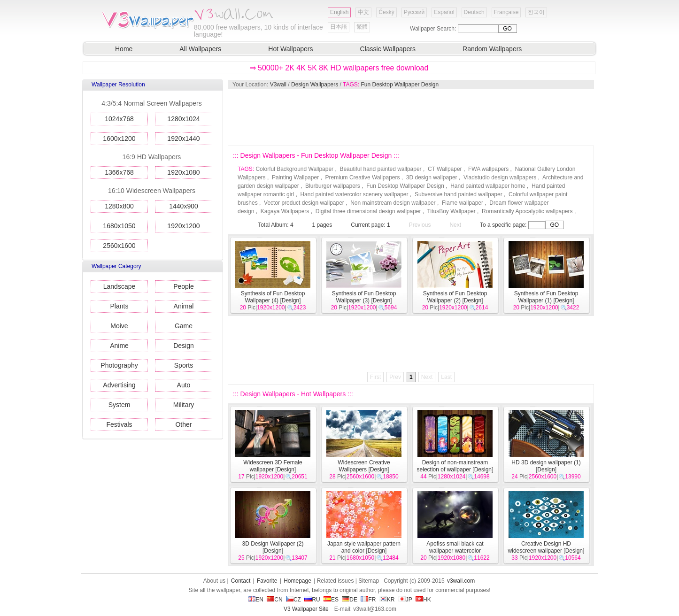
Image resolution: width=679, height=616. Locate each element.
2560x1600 (119, 246)
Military (184, 405)
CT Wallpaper (445, 169)
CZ (293, 600)
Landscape (120, 286)
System (120, 405)
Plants (120, 306)
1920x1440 (183, 139)
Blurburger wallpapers (333, 186)
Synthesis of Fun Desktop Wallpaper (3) (364, 297)
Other (183, 424)
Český (386, 12)
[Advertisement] (410, 117)
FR (368, 600)
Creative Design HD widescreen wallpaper (540, 547)
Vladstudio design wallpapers (500, 177)
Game (184, 326)
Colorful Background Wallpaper (294, 169)
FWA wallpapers (488, 169)
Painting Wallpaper (295, 177)
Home (124, 49)
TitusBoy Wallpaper (451, 211)
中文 (363, 12)
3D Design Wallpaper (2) (273, 544)
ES (331, 600)
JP (405, 600)
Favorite (267, 581)
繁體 (362, 27)
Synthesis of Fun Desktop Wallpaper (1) (546, 297)
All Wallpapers (200, 49)
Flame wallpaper (463, 203)
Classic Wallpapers (388, 49)
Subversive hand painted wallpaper (459, 194)
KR (387, 600)
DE (350, 600)
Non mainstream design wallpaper (393, 203)
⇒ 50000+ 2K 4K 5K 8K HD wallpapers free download (339, 68)
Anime (119, 346)
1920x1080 (183, 172)
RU (312, 600)
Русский (414, 12)
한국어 (536, 12)
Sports (184, 365)
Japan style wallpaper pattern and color (364, 547)
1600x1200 (119, 139)
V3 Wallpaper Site (306, 609)
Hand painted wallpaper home (488, 186)
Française (506, 12)
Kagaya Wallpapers (285, 211)
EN (256, 600)
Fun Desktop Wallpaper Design (400, 85)
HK (423, 600)
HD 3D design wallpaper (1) (546, 462)
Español (444, 12)
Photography (119, 365)
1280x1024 (183, 119)
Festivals (119, 424)
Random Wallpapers (492, 49)
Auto (184, 385)
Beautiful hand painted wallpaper (380, 169)
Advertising (119, 385)
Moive (119, 326)
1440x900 (184, 206)
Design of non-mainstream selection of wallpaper (453, 466)
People (184, 286)
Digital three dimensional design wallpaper (368, 211)
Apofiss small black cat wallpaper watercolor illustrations (455, 551)
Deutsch (474, 12)
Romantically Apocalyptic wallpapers (527, 211)
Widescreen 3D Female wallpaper (273, 466)
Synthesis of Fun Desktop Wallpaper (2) (455, 297)
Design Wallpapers (315, 85)
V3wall (278, 85)
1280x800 (119, 206)
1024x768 (119, 119)
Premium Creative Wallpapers (363, 177)
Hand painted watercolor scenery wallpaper (354, 194)
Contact (241, 581)
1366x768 (119, 172)
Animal (184, 306)
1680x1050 (119, 226)
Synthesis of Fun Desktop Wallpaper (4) (273, 297)
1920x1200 (183, 226)
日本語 (339, 27)
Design (184, 346)
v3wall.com (461, 581)
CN (274, 600)
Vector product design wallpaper (304, 203)
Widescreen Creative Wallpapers (364, 466)
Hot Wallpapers (290, 49)
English (339, 12)
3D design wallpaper (432, 177)
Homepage (297, 581)
